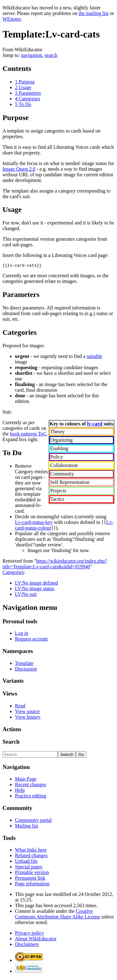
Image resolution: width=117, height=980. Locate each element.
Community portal (33, 821)
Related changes (31, 856)
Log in (22, 634)
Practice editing (31, 797)
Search (11, 743)
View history (28, 718)
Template (24, 664)
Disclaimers (27, 945)
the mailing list (94, 13)
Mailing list (27, 827)
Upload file (26, 862)
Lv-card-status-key (34, 523)
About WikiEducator (36, 940)
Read (20, 707)
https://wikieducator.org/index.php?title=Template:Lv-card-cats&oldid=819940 (55, 565)
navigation (32, 55)
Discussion (26, 670)
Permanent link (30, 879)
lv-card (95, 425)
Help (20, 791)
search (51, 55)
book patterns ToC (28, 435)
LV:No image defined (37, 584)
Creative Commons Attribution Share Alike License (58, 915)
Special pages (29, 868)
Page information (32, 885)
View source (27, 712)
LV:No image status (35, 589)
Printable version (32, 873)
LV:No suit (26, 595)
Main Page (26, 780)
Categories (13, 573)
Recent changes (31, 785)
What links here (31, 851)
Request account (31, 640)
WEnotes (12, 19)
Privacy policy (29, 934)
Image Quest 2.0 (19, 169)
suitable (95, 357)
